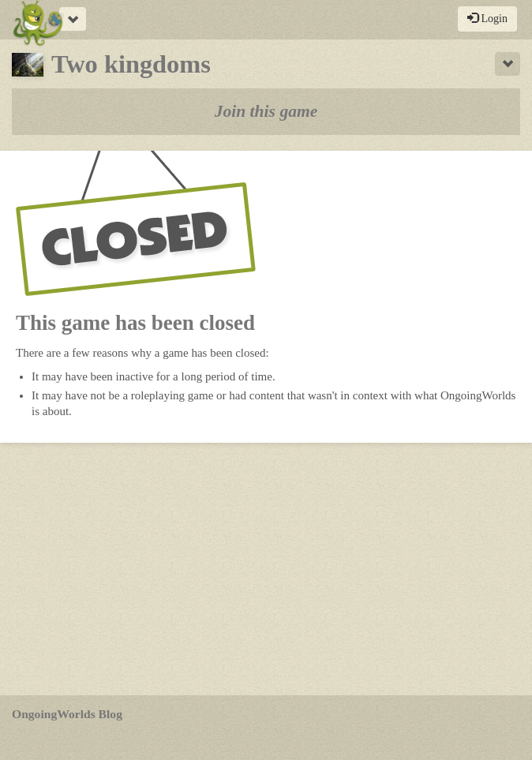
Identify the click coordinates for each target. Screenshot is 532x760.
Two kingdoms (111, 64)
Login (487, 18)
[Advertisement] (266, 569)
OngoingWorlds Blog (67, 714)
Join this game (266, 111)
